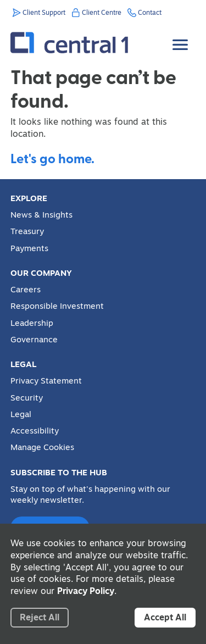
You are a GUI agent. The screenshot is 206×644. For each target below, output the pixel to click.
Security (27, 398)
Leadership (32, 323)
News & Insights (41, 215)
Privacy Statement (46, 381)
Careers (26, 290)
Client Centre (102, 12)
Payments (29, 248)
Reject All (40, 617)
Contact (150, 12)
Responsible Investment (57, 306)
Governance (34, 340)
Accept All (165, 617)
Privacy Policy (86, 591)
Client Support (44, 12)
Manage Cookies (42, 447)
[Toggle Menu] (181, 37)
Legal (21, 414)
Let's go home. (52, 158)
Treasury (27, 231)
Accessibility (35, 431)
